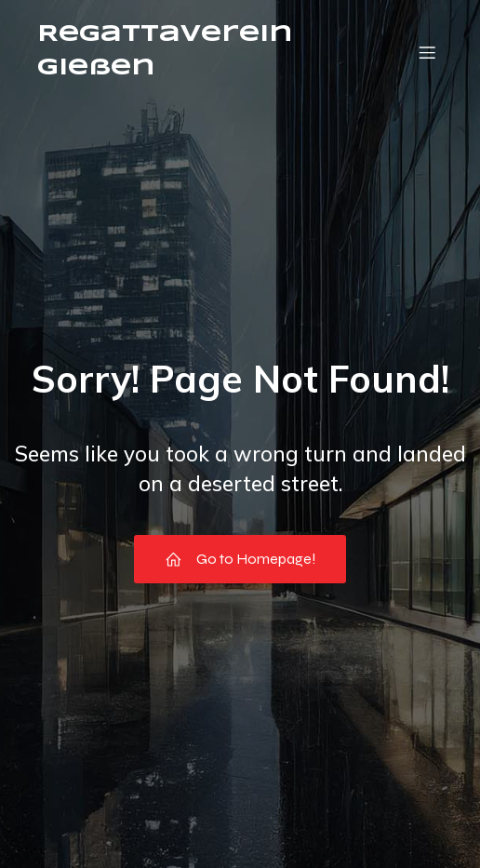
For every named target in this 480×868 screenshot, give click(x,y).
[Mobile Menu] (427, 52)
